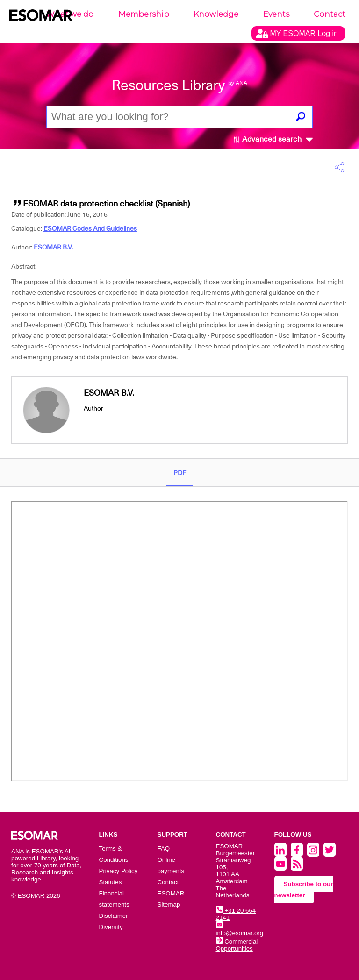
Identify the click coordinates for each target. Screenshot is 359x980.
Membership (144, 14)
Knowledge (216, 14)
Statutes (111, 882)
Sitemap (169, 905)
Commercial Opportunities (237, 945)
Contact (330, 14)
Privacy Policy (118, 871)
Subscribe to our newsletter (304, 890)
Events (276, 14)
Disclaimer (114, 916)
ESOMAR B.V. (53, 247)
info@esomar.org (240, 930)
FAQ (164, 849)
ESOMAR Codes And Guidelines (90, 228)
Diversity (111, 927)
